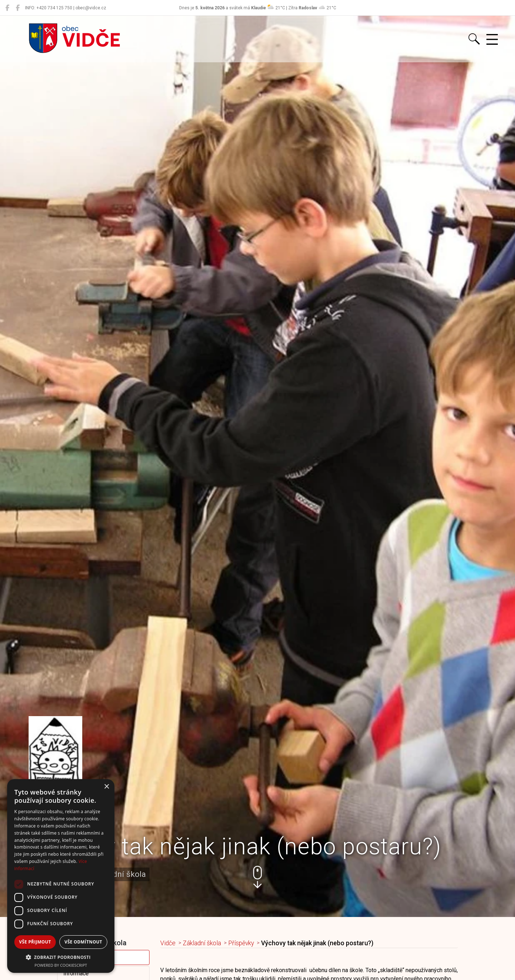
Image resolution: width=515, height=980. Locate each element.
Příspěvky (241, 943)
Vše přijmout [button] (35, 942)
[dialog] (61, 876)
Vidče (168, 943)
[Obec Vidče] (7, 8)
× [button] (106, 787)
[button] (257, 877)
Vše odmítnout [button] (83, 942)
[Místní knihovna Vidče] (18, 8)
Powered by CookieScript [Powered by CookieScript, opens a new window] (61, 965)
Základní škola (202, 943)
